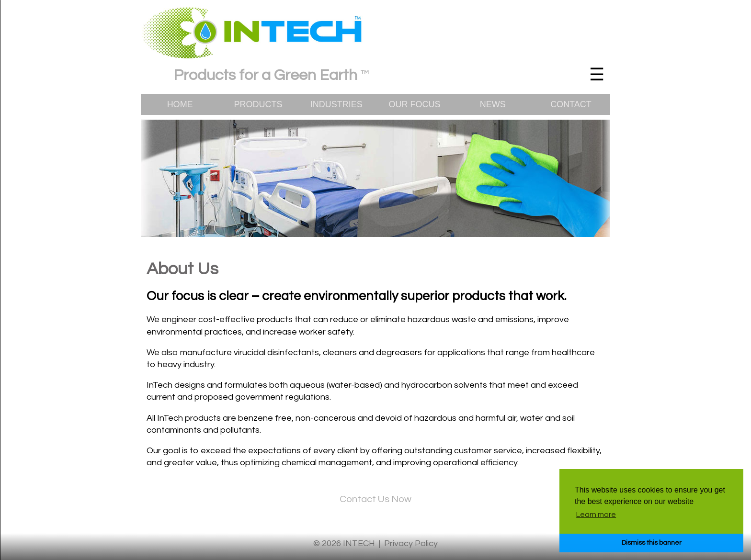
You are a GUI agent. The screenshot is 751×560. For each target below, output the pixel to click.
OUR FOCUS (414, 104)
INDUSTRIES (336, 104)
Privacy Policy (411, 543)
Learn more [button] (596, 515)
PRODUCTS (258, 104)
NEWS (493, 104)
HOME (180, 104)
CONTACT (571, 104)
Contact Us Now (375, 499)
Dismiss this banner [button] (652, 543)
